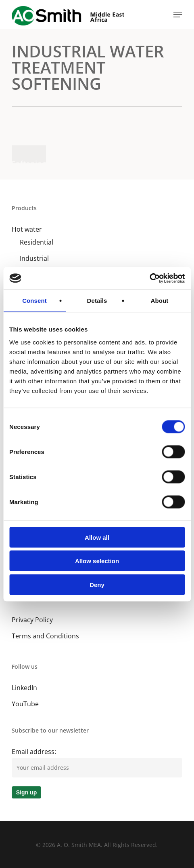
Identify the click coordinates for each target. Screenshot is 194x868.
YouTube (25, 704)
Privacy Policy (32, 620)
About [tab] (160, 301)
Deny (97, 584)
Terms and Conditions (45, 636)
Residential (37, 242)
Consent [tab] (34, 301)
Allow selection (97, 561)
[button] (178, 15)
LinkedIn (24, 688)
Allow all (97, 537)
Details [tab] (97, 301)
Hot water (27, 229)
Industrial (34, 258)
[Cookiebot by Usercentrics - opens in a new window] (149, 278)
